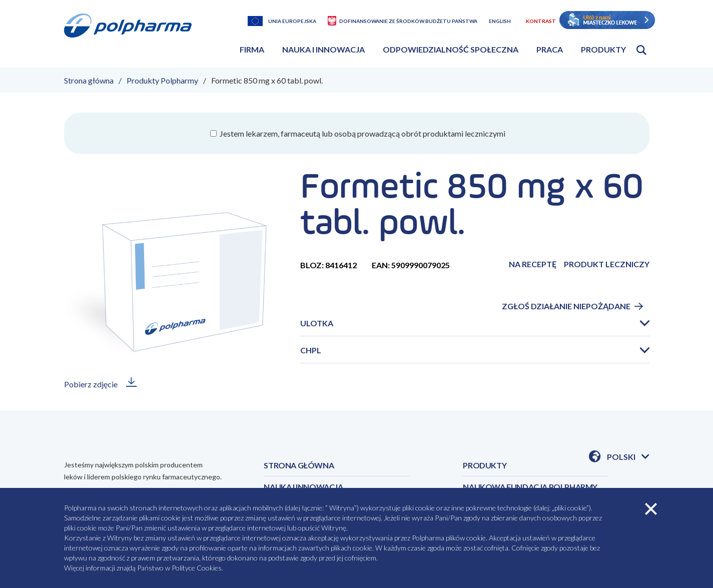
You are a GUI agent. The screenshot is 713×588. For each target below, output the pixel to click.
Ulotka (317, 323)
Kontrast (541, 21)
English (500, 21)
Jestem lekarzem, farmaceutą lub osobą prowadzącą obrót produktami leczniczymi (362, 133)
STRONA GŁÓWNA (299, 465)
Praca (550, 49)
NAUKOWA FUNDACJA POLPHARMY (530, 487)
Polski (628, 457)
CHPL (311, 350)
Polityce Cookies (197, 568)
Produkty (603, 49)
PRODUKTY (485, 465)
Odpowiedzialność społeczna (451, 49)
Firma (252, 49)
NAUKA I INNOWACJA (303, 487)
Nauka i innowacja (323, 49)
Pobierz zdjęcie (91, 384)
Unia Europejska (292, 21)
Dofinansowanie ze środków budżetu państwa (408, 21)
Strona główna (89, 80)
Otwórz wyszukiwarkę (641, 50)
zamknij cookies (651, 509)
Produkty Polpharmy (162, 80)
